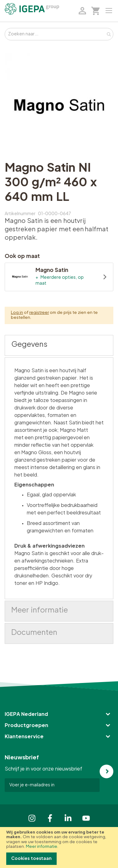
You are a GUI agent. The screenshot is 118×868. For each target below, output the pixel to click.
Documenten (34, 633)
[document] (59, 848)
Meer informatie (42, 847)
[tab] (59, 345)
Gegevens (29, 345)
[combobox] (59, 34)
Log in (17, 313)
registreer (39, 313)
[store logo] (32, 9)
